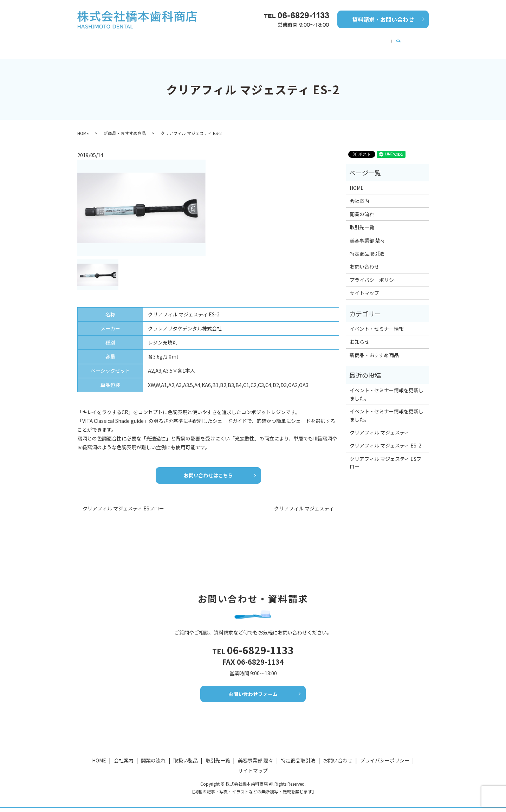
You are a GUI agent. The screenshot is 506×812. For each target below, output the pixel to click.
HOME (98, 41)
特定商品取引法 (367, 247)
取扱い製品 (186, 764)
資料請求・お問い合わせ (383, 19)
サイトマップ (364, 286)
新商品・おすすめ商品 (218, 41)
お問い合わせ (364, 260)
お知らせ (359, 335)
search (419, 41)
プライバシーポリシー (374, 273)
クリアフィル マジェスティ (304, 504)
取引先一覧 (270, 41)
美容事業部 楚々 (383, 41)
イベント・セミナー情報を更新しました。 (387, 387)
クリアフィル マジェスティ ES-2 (385, 439)
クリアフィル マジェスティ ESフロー (123, 504)
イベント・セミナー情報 (324, 41)
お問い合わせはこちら (208, 470)
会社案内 (129, 41)
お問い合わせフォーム (253, 699)
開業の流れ (166, 41)
